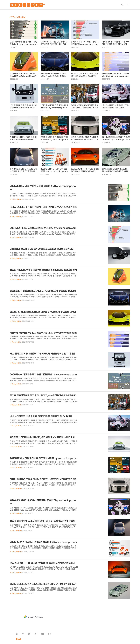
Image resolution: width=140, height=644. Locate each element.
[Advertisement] (33, 617)
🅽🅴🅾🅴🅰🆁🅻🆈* (27, 5)
